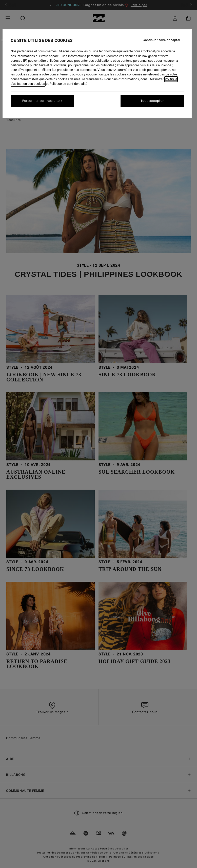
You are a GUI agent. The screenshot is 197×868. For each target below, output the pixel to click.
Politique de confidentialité (68, 84)
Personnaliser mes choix (42, 101)
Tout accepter (152, 101)
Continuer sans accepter (162, 40)
